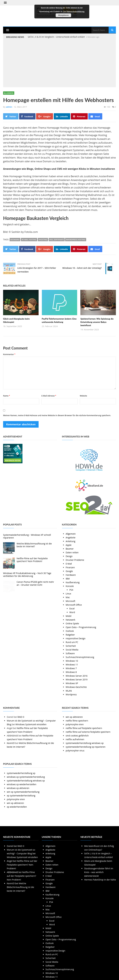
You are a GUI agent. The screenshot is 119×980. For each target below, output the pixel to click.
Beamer (70, 549)
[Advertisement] (59, 62)
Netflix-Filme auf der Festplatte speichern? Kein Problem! (32, 560)
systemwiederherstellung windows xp (85, 743)
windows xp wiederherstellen (22, 784)
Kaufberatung (73, 582)
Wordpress (71, 694)
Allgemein (9, 93)
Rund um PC (72, 642)
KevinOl (11, 743)
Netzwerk (71, 620)
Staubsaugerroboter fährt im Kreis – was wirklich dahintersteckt (99, 872)
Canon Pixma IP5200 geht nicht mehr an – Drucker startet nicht (35, 583)
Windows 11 (72, 665)
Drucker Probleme (75, 560)
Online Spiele (72, 623)
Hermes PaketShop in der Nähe (100, 880)
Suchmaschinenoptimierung (80, 657)
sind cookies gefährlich (77, 736)
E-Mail (69, 564)
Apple (69, 545)
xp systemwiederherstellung (21, 796)
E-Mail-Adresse (49, 396)
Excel (72, 609)
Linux (68, 594)
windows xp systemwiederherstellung (26, 777)
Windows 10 (72, 661)
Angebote (71, 537)
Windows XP (72, 683)
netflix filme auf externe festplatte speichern (88, 732)
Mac (68, 597)
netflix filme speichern (77, 721)
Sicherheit (71, 646)
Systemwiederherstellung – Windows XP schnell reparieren (27, 536)
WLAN (69, 691)
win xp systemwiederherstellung (23, 792)
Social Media (72, 650)
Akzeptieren (63, 15)
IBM (68, 579)
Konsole (70, 586)
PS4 (71, 590)
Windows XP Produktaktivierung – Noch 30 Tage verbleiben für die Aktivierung (27, 575)
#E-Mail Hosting (29, 240)
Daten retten (72, 552)
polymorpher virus (75, 751)
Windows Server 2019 (77, 680)
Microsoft (71, 601)
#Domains (15, 240)
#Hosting (43, 240)
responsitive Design (76, 638)
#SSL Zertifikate (57, 240)
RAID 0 (21, 717)
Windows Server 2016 (77, 676)
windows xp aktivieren (18, 788)
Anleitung (71, 541)
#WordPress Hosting (76, 240)
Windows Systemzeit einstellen (31, 724)
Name (7, 396)
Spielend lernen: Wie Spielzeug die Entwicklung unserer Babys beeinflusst (97, 322)
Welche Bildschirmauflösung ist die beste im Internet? (34, 545)
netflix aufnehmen (75, 739)
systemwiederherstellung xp (21, 773)
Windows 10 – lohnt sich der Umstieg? (82, 268)
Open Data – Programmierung (81, 627)
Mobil (69, 616)
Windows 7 (71, 668)
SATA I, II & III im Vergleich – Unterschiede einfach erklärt (56, 37)
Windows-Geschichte (76, 687)
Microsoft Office (74, 605)
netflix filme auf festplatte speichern (84, 728)
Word (72, 612)
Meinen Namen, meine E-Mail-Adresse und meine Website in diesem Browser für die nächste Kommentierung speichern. (57, 415)
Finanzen (70, 567)
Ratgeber (70, 635)
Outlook (70, 631)
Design (69, 556)
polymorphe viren (75, 724)
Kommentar (9, 354)
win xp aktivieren (74, 717)
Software (70, 653)
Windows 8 (71, 672)
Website (83, 396)
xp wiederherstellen (17, 807)
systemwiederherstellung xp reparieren (86, 747)
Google (69, 571)
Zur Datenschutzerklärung (74, 12)
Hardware (71, 575)
